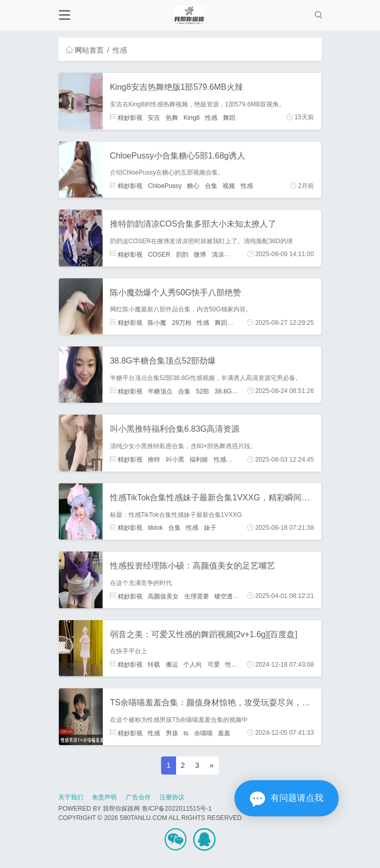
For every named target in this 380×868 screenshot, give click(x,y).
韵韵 (182, 254)
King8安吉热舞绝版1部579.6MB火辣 (177, 87)
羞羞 (224, 733)
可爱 (214, 665)
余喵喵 (203, 733)
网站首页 (85, 50)
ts (186, 733)
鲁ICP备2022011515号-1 (177, 809)
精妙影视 (126, 117)
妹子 (210, 528)
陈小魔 (157, 323)
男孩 (172, 733)
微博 (200, 254)
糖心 (193, 186)
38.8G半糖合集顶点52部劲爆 (163, 361)
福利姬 (199, 460)
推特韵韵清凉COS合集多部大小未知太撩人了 (193, 224)
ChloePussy (164, 186)
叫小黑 (175, 460)
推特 (154, 460)
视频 (229, 186)
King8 (191, 117)
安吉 (154, 117)
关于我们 (71, 797)
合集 (211, 186)
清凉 (218, 254)
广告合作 (138, 797)
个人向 (193, 665)
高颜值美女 (163, 596)
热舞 (172, 117)
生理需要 (197, 596)
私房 (239, 323)
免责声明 (104, 797)
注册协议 (172, 797)
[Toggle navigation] (64, 15)
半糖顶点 (160, 391)
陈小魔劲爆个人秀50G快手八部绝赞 (176, 293)
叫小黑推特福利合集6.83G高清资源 (175, 429)
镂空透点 (227, 596)
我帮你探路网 (121, 809)
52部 (202, 391)
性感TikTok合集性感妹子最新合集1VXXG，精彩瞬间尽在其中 (222, 498)
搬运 (172, 665)
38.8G (223, 391)
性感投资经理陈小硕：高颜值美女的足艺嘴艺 (193, 566)
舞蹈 (229, 117)
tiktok (155, 528)
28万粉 (182, 323)
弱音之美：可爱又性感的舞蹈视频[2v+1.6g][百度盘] (204, 634)
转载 (154, 665)
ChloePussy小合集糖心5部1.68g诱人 (178, 156)
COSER (159, 254)
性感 (211, 117)
